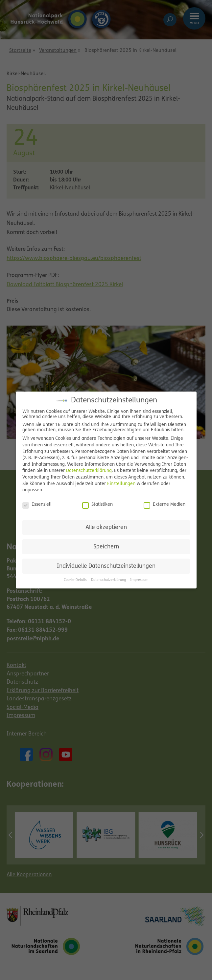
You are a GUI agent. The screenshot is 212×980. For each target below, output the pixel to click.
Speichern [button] (106, 547)
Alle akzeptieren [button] (106, 528)
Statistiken (97, 505)
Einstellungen (121, 484)
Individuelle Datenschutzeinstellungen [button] (106, 566)
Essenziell (37, 505)
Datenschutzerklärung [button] (109, 580)
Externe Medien (165, 505)
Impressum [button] (139, 580)
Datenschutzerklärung (89, 471)
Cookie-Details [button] (76, 580)
